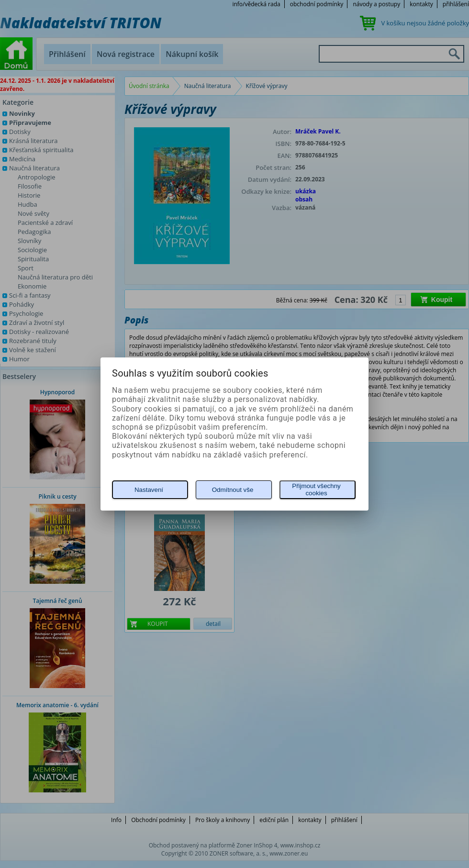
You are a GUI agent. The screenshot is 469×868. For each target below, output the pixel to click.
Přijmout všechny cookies (316, 490)
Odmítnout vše (233, 490)
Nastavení (149, 490)
